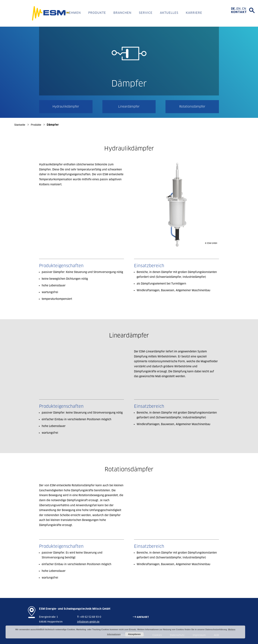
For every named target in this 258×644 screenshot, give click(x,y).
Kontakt (239, 12)
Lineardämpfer (129, 107)
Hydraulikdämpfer (66, 107)
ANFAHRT (143, 617)
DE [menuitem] (233, 9)
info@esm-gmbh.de (88, 622)
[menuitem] (234, 9)
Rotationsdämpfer (192, 107)
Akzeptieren (134, 634)
